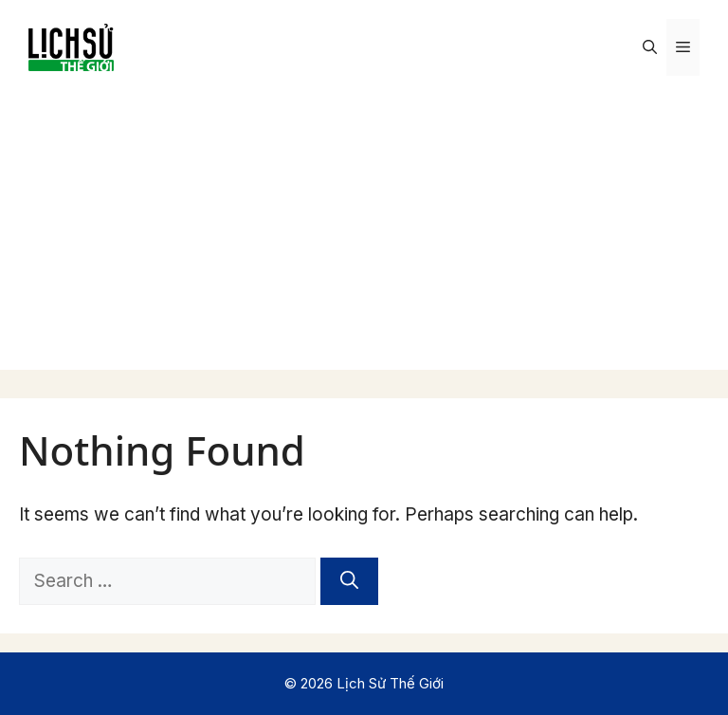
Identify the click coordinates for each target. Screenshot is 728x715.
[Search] (349, 582)
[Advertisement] (364, 237)
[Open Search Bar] (650, 47)
